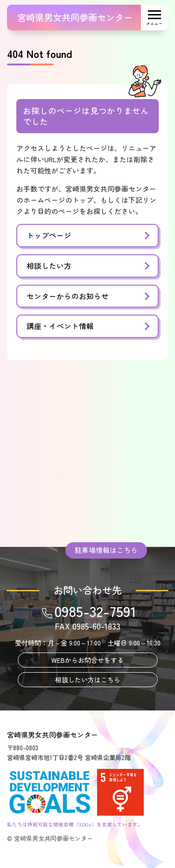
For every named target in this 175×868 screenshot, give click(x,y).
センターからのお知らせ (68, 296)
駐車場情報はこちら (106, 550)
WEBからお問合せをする (87, 660)
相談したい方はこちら (88, 680)
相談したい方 (49, 266)
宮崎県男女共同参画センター (75, 17)
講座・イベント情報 (60, 326)
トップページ (49, 235)
